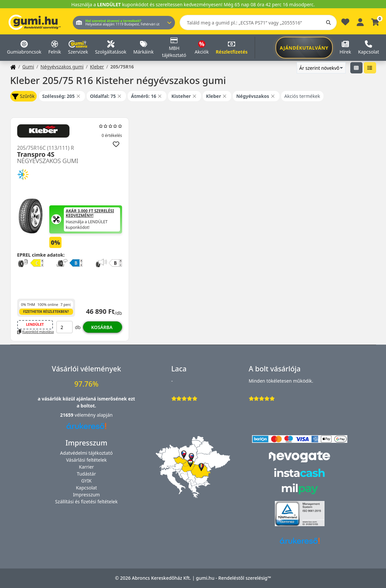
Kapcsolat (86, 488)
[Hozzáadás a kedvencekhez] (116, 144)
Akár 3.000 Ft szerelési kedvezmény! (90, 213)
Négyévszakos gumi (62, 67)
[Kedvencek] (345, 24)
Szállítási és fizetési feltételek (86, 502)
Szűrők (23, 96)
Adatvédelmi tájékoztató (86, 453)
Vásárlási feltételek (86, 460)
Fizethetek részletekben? (46, 312)
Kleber (97, 67)
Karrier (86, 467)
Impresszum (86, 495)
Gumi (28, 67)
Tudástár (86, 474)
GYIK (86, 481)
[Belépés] (360, 21)
